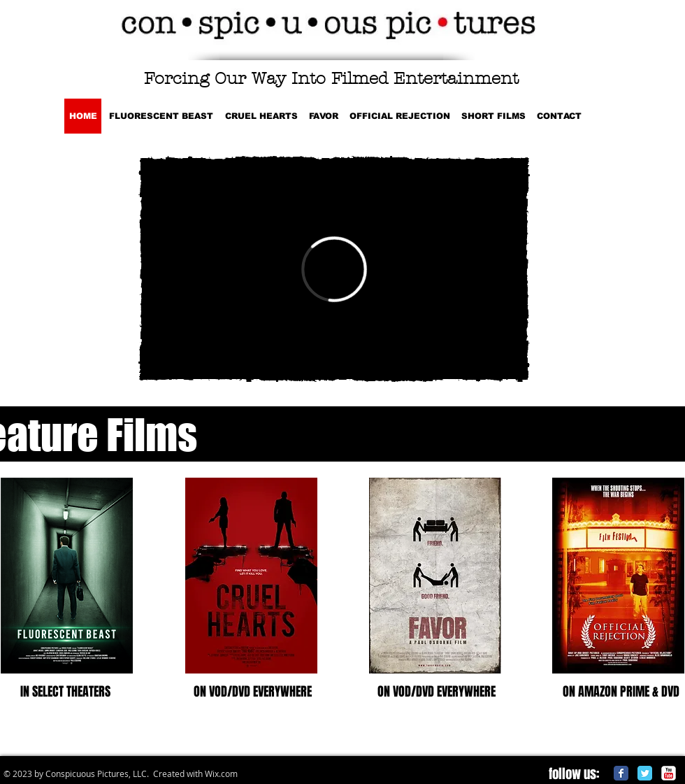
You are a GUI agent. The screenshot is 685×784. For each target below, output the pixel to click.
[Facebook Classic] (621, 773)
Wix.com (221, 774)
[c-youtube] (669, 773)
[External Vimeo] (334, 269)
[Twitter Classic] (645, 773)
